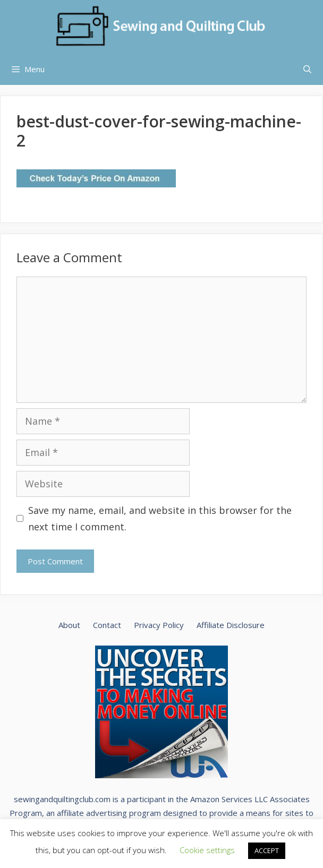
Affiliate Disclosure (231, 625)
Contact (107, 625)
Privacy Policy (159, 625)
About (69, 625)
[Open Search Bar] (307, 69)
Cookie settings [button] (207, 850)
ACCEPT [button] (267, 850)
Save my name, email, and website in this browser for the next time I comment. (160, 518)
